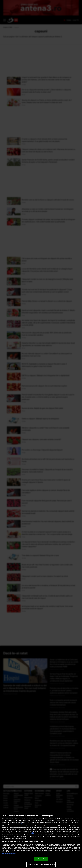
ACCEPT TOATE (41, 859)
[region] (41, 840)
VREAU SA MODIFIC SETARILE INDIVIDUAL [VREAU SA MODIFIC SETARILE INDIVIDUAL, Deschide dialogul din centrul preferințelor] (41, 864)
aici (33, 833)
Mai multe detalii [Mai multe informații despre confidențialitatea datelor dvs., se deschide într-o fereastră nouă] (17, 824)
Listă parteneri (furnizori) (9, 854)
